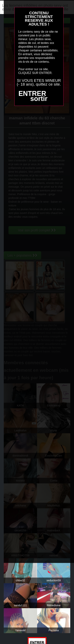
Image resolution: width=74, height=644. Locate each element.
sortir (39, 99)
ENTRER (32, 94)
